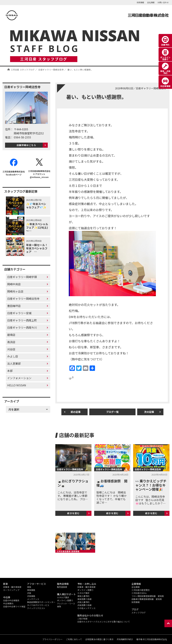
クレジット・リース (66, 603)
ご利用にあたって (74, 639)
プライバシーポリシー (52, 639)
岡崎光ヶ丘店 (15, 291)
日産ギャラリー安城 (19, 313)
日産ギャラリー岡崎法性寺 (23, 299)
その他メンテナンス (86, 608)
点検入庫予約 (83, 602)
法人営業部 (14, 363)
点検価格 (31, 596)
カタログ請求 (63, 597)
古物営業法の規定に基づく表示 (99, 639)
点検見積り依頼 (84, 605)
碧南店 (11, 335)
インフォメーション (19, 378)
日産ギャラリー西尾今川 (22, 327)
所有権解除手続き (125, 639)
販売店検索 (62, 587)
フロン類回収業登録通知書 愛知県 (148, 596)
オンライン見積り (65, 600)
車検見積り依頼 (84, 599)
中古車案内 (8, 603)
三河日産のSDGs (139, 593)
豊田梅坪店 (14, 306)
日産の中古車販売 (11, 600)
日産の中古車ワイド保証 (14, 606)
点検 (29, 593)
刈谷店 (11, 349)
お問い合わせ (163, 2)
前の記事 (76, 412)
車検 (29, 587)
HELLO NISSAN (17, 385)
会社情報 (151, 2)
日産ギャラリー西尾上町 (22, 320)
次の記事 (149, 412)
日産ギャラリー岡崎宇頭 (22, 277)
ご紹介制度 (82, 619)
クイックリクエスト (36, 608)
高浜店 (11, 342)
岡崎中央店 (14, 284)
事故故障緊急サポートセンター (41, 602)
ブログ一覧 (112, 412)
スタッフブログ (139, 612)
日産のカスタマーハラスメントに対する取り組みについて (104, 622)
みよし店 (13, 356)
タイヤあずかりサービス (38, 605)
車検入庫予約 (83, 596)
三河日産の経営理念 (141, 590)
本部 (10, 371)
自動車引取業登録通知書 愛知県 (147, 599)
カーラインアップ (11, 590)
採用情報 (140, 2)
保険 (59, 606)
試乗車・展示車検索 (12, 587)
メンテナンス (33, 599)
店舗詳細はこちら (26, 145)
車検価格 (31, 590)
